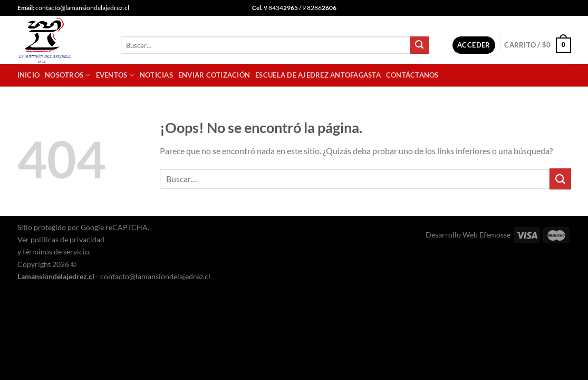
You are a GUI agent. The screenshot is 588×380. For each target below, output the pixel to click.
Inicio (29, 75)
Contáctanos (412, 75)
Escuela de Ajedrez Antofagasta (318, 75)
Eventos (115, 75)
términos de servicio (56, 251)
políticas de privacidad (68, 239)
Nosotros (68, 75)
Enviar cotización (214, 75)
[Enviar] (419, 45)
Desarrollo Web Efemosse (468, 235)
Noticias (156, 75)
